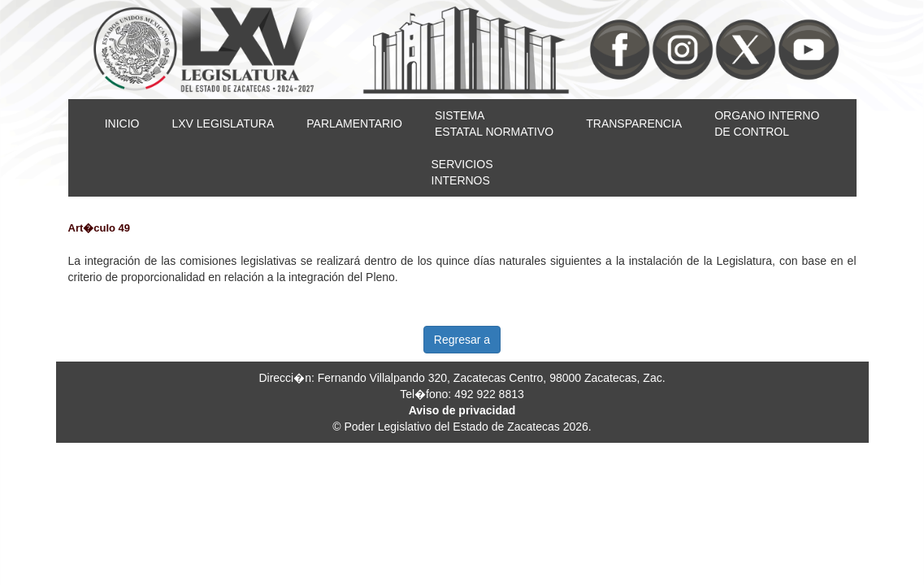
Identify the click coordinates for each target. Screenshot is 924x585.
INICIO (122, 123)
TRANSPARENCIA (634, 123)
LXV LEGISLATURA (223, 123)
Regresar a (462, 340)
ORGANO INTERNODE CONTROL (767, 123)
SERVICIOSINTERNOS (462, 172)
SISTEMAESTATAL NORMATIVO (494, 123)
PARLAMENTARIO (354, 123)
